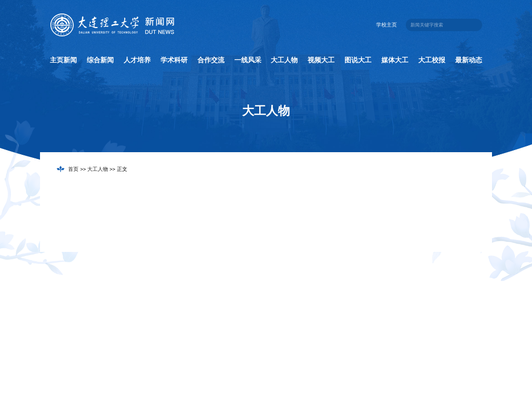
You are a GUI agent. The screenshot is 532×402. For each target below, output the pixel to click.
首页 (73, 169)
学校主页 (387, 25)
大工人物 (284, 60)
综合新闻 (100, 60)
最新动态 (469, 60)
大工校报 (432, 60)
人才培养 (137, 60)
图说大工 (358, 60)
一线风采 (248, 60)
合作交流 (211, 60)
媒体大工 (395, 60)
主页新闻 (63, 60)
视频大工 (321, 60)
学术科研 (174, 60)
